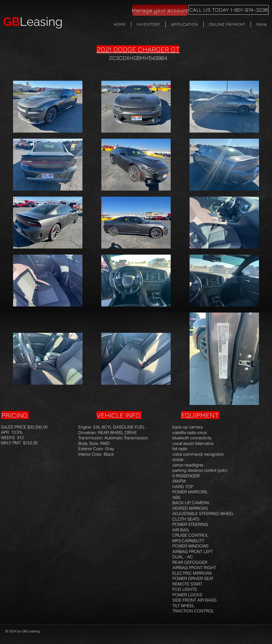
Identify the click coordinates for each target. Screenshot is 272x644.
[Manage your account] (160, 10)
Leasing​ (33, 22)
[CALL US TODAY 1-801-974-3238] (229, 10)
